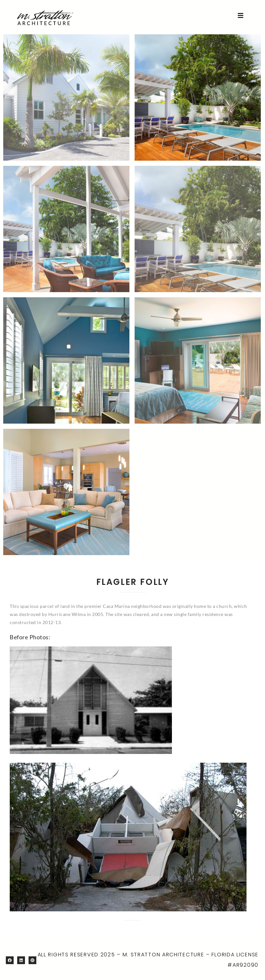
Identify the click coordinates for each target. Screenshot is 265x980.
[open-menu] (241, 16)
